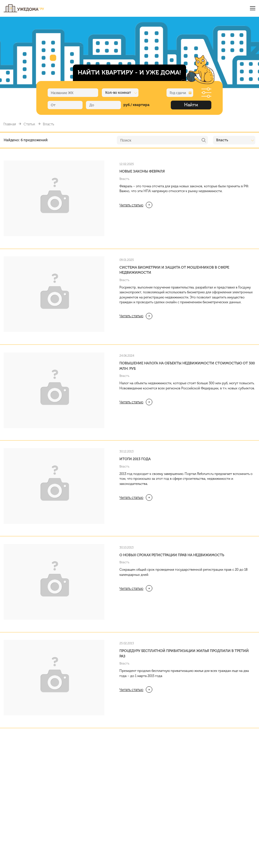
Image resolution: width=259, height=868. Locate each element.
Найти (191, 105)
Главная (10, 124)
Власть (124, 179)
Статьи (29, 124)
